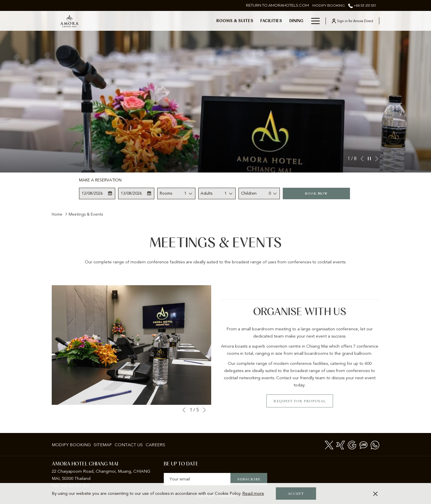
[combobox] (188, 193)
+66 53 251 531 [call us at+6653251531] (362, 5)
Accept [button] (296, 494)
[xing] (340, 444)
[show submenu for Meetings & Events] (270, 21)
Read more (253, 493)
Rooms (166, 193)
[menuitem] (144, 21)
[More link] (313, 21)
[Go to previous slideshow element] (362, 159)
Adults (206, 193)
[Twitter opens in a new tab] (329, 444)
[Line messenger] (363, 444)
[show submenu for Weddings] (304, 21)
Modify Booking (71, 445)
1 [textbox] (185, 193)
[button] (97, 193)
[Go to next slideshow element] (377, 159)
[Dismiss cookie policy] (375, 494)
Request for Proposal (300, 401)
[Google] (352, 444)
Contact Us (129, 445)
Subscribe (249, 479)
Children (249, 193)
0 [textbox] (270, 193)
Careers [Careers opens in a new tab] (155, 446)
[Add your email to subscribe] (197, 479)
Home (57, 214)
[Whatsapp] (375, 444)
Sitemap (103, 445)
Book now (316, 193)
